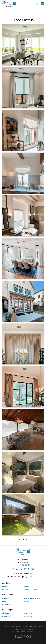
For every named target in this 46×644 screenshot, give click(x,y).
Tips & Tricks (28, 601)
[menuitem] (15, 632)
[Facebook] (13, 569)
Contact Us (6, 605)
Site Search (6, 616)
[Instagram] (33, 569)
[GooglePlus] (17, 569)
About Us (6, 613)
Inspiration (6, 598)
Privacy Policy (28, 616)
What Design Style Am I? (32, 598)
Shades (26, 587)
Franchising (28, 613)
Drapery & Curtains (30, 590)
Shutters (5, 590)
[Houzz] (29, 569)
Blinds (4, 587)
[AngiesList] (25, 569)
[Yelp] (21, 569)
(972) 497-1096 (23, 565)
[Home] (9, 4)
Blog (4, 601)
